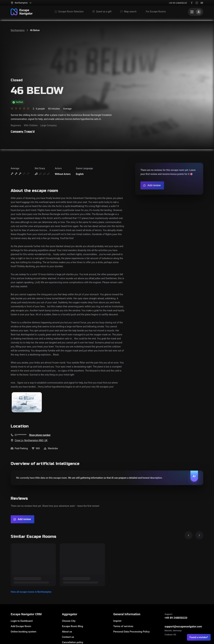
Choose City (69, 621)
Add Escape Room (21, 626)
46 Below (35, 30)
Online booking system (23, 632)
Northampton (18, 30)
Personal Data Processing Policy (131, 632)
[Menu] (196, 12)
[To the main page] (22, 12)
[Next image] (199, 535)
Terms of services (123, 626)
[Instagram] (197, 3)
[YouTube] (202, 3)
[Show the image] (27, 402)
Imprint (117, 621)
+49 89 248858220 (178, 3)
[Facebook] (192, 3)
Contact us (68, 637)
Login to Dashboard (22, 621)
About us (67, 632)
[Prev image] (189, 535)
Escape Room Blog (73, 626)
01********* (21, 435)
